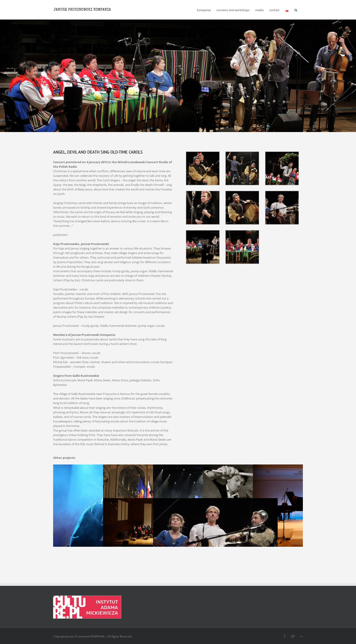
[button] (296, 10)
